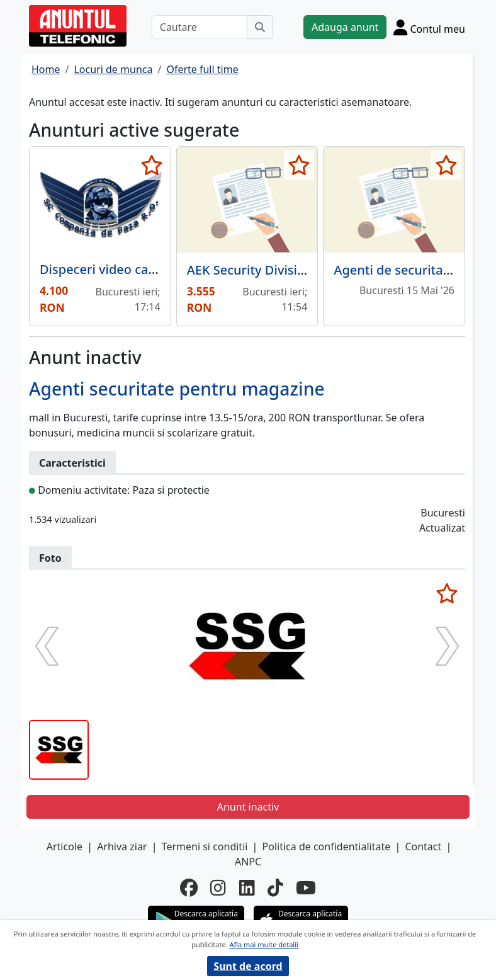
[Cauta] (260, 27)
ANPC (248, 862)
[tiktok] (275, 887)
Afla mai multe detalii (263, 944)
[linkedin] (247, 887)
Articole (65, 846)
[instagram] (218, 887)
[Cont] (429, 27)
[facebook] (189, 887)
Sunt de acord (248, 966)
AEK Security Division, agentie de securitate (317, 270)
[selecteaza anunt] (152, 165)
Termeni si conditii (205, 846)
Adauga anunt (345, 27)
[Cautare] (200, 27)
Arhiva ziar (122, 846)
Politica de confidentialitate (327, 846)
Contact (423, 846)
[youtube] (306, 887)
